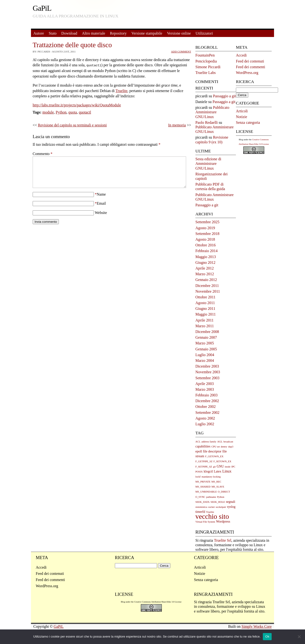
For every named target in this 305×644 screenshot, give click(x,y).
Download (69, 33)
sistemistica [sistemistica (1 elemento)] (201, 507)
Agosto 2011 (205, 303)
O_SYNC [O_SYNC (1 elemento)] (200, 497)
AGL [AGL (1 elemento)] (220, 442)
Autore (39, 33)
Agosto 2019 (205, 228)
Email (101, 209)
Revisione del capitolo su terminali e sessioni (72, 125)
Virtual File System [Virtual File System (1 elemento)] (205, 522)
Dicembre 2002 (207, 401)
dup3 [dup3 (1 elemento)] (231, 447)
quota (73, 112)
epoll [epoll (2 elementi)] (199, 451)
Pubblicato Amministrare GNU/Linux (212, 112)
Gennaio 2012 (206, 280)
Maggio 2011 (206, 314)
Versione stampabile (147, 33)
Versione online (179, 33)
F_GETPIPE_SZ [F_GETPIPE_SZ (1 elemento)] (204, 461)
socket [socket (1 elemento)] (211, 507)
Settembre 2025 (207, 222)
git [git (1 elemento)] (214, 467)
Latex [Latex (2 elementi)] (218, 471)
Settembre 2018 (207, 234)
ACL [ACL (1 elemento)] (198, 442)
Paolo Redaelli (207, 122)
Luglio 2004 (205, 355)
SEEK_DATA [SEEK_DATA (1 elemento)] (203, 502)
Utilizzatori (204, 33)
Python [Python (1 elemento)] (221, 497)
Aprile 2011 (204, 320)
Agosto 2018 (205, 239)
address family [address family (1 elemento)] (209, 442)
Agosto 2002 (205, 418)
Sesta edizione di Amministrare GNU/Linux (208, 164)
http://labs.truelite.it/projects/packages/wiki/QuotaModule (77, 105)
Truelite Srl (223, 540)
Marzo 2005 (205, 343)
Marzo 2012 (205, 274)
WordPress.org (247, 73)
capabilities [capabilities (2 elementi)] (203, 446)
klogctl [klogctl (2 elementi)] (208, 471)
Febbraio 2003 (206, 395)
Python (61, 112)
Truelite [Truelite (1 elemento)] (210, 512)
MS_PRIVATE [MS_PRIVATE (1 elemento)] (203, 482)
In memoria (177, 125)
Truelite (122, 90)
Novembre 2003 (208, 372)
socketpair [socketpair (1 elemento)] (221, 507)
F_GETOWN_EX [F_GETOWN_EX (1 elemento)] (214, 456)
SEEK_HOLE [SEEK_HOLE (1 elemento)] (218, 502)
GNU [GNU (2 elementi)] (220, 466)
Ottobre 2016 (206, 245)
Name (101, 200)
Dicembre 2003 (207, 366)
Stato (53, 33)
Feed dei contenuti (250, 61)
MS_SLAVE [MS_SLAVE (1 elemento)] (218, 487)
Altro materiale (94, 33)
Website (101, 218)
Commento (43, 153)
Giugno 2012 (205, 262)
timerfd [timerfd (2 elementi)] (200, 512)
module (48, 112)
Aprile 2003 (205, 384)
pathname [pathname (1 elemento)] (211, 497)
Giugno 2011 (205, 309)
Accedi (241, 55)
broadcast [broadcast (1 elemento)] (228, 442)
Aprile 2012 (205, 268)
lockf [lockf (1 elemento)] (198, 477)
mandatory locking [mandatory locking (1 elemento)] (211, 477)
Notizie (241, 117)
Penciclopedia (206, 61)
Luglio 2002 (205, 424)
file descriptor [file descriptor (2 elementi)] (212, 451)
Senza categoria (248, 122)
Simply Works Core (257, 626)
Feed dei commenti (251, 67)
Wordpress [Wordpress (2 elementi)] (223, 522)
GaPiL (42, 8)
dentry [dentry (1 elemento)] (224, 447)
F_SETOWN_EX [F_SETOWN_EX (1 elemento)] (222, 461)
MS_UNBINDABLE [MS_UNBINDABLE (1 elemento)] (206, 492)
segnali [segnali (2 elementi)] (231, 502)
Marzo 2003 (205, 389)
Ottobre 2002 (206, 407)
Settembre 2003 (207, 378)
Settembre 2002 (207, 413)
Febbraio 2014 (206, 251)
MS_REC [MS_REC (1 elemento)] (216, 482)
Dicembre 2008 (207, 332)
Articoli (242, 111)
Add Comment (181, 52)
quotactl (85, 112)
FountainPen (205, 55)
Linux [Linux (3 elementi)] (227, 471)
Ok (267, 636)
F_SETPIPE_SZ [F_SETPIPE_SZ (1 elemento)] (204, 467)
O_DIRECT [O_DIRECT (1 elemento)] (224, 492)
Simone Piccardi (208, 67)
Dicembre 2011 (207, 286)
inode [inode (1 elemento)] (228, 467)
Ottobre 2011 (205, 297)
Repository (118, 33)
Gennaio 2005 (206, 349)
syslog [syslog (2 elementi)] (231, 507)
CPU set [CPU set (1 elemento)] (216, 447)
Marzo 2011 (205, 326)
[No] (299, 637)
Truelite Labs (206, 73)
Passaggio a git (224, 96)
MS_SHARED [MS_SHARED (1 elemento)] (203, 487)
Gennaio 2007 (206, 337)
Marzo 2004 (205, 361)
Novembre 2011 (208, 291)
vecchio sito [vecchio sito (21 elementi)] (212, 516)
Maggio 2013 (206, 257)
